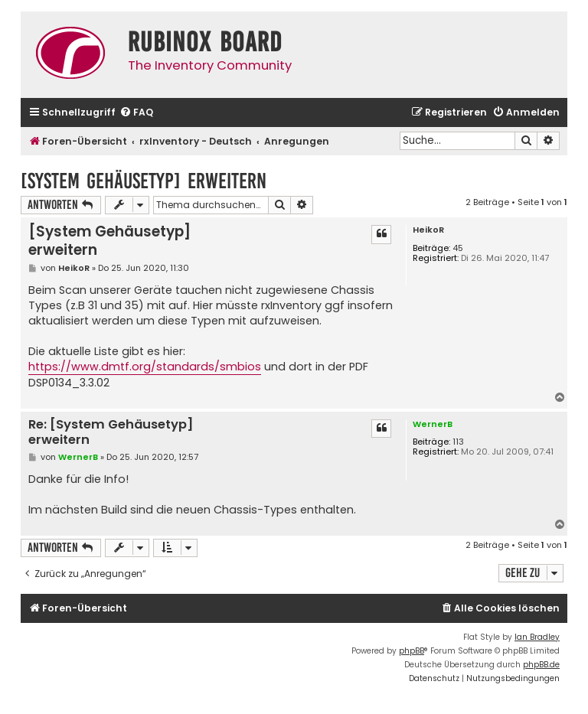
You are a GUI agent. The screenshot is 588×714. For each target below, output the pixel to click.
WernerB (433, 424)
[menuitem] (136, 113)
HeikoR (428, 230)
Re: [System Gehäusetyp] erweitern (111, 433)
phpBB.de (541, 665)
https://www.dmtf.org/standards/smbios (145, 367)
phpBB (412, 651)
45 (458, 248)
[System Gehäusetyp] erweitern (144, 181)
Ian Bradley (537, 637)
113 (458, 442)
